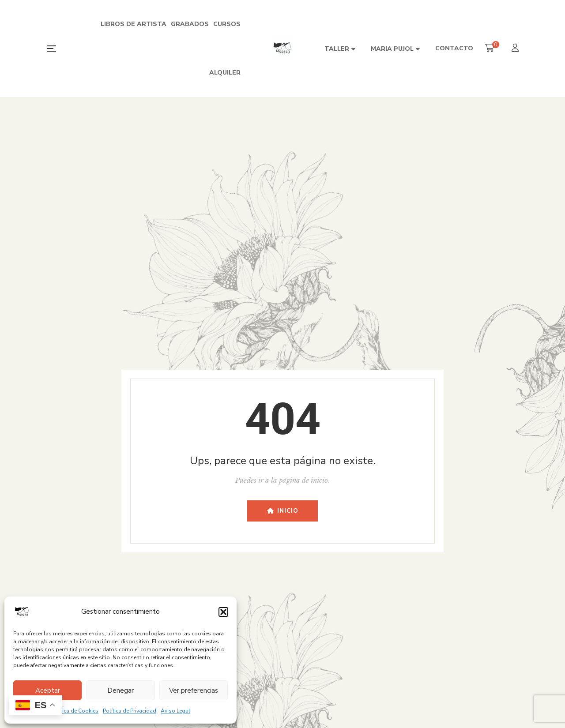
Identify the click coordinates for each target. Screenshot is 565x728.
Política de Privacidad (130, 711)
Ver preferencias (194, 690)
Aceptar (48, 690)
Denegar (121, 690)
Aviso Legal (175, 711)
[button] (223, 612)
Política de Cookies (75, 711)
